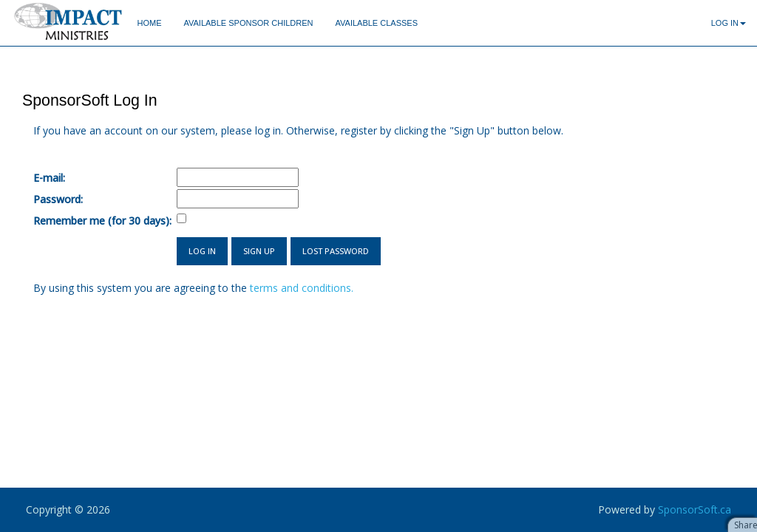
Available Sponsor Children (248, 23)
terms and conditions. (302, 288)
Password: (58, 199)
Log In (729, 23)
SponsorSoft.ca (695, 509)
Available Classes (377, 23)
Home (149, 23)
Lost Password (336, 251)
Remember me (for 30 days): (102, 221)
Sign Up (259, 251)
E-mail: (49, 178)
